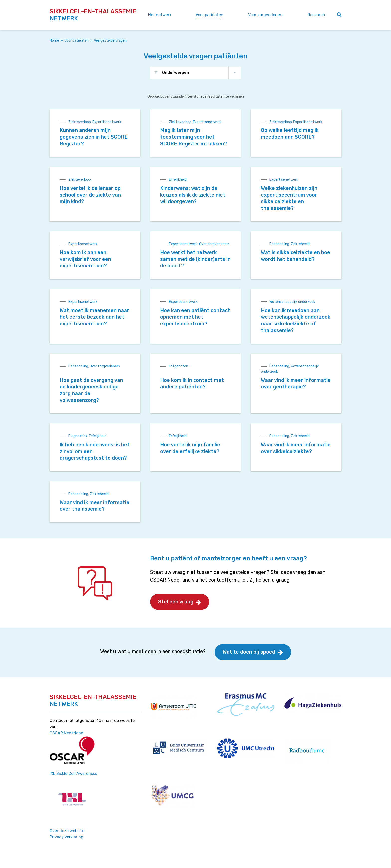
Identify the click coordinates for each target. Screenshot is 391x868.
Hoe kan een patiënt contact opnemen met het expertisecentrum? (195, 317)
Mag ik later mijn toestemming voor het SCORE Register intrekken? (194, 137)
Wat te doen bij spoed (249, 652)
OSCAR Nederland (66, 733)
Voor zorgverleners (266, 15)
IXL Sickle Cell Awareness (73, 774)
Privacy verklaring (66, 837)
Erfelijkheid (178, 180)
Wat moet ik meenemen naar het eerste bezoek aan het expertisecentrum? (94, 317)
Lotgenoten (178, 366)
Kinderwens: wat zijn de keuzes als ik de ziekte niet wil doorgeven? (193, 195)
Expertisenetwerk (107, 122)
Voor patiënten (210, 15)
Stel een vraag (176, 602)
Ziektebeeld (300, 244)
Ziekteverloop (80, 122)
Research (316, 15)
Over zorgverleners (214, 244)
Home (54, 41)
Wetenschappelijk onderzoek (292, 302)
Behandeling (279, 244)
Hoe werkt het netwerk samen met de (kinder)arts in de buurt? (195, 259)
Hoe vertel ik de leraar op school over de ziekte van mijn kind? (90, 195)
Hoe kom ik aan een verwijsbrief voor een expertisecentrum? (85, 259)
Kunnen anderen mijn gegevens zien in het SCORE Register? (94, 137)
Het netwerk (160, 15)
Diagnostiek (78, 436)
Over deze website (67, 831)
